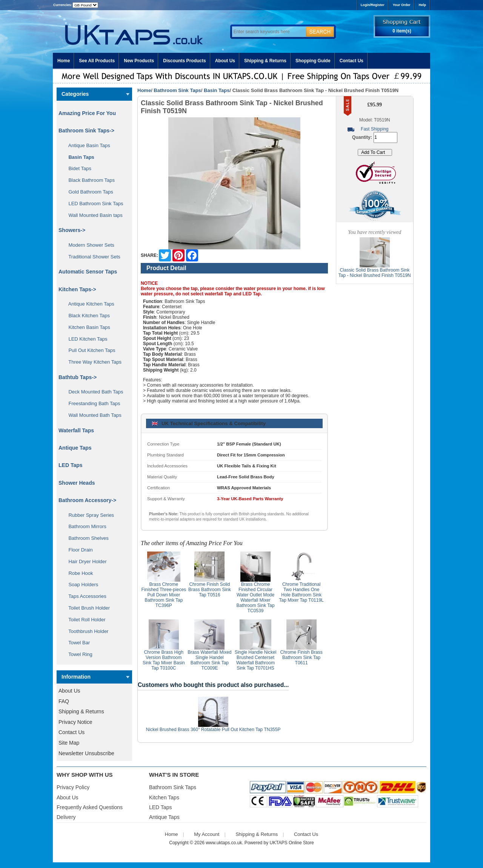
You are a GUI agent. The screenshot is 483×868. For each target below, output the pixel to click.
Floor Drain (78, 550)
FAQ (64, 701)
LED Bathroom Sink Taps (93, 204)
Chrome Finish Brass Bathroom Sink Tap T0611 (301, 658)
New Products (139, 61)
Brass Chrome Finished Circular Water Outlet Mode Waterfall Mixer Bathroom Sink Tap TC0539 (255, 598)
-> (86, 131)
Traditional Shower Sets (92, 257)
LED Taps (71, 465)
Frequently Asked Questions (90, 807)
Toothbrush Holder (86, 631)
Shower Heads (77, 483)
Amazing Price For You (87, 113)
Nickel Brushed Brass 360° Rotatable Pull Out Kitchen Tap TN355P (213, 730)
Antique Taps (75, 448)
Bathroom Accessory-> (87, 500)
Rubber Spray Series (88, 515)
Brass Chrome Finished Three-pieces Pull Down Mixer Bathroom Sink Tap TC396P (164, 595)
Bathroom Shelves (86, 538)
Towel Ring (78, 654)
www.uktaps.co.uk (224, 843)
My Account (207, 834)
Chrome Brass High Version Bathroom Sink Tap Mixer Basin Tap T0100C (164, 660)
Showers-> (72, 230)
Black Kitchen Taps (86, 316)
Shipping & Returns (265, 61)
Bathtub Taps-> (78, 377)
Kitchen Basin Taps (87, 327)
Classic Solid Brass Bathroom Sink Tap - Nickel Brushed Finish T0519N (375, 273)
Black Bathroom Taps (89, 180)
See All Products (97, 61)
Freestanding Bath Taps (92, 403)
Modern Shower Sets (89, 245)
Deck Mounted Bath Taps (93, 392)
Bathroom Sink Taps (177, 90)
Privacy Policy (73, 787)
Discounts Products (184, 61)
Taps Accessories (85, 596)
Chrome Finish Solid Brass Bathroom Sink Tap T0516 (210, 590)
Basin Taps (217, 90)
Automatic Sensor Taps (88, 272)
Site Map (69, 743)
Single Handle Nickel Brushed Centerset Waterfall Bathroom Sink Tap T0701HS (256, 660)
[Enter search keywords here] (268, 32)
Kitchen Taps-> (77, 289)
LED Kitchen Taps (85, 339)
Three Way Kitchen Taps (92, 362)
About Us (225, 61)
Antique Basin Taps (87, 145)
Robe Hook (78, 573)
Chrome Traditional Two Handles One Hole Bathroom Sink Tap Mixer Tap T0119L (301, 592)
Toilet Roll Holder (84, 620)
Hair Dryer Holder (85, 562)
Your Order (402, 5)
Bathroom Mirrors (85, 526)
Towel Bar (76, 643)
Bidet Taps (77, 168)
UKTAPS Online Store (292, 843)
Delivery (66, 817)
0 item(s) (402, 31)
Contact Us (351, 61)
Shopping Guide (313, 61)
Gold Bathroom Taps (88, 192)
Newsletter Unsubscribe (86, 753)
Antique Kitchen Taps (89, 304)
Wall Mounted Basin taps (93, 215)
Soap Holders (81, 585)
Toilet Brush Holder (86, 608)
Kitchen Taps (164, 797)
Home (64, 61)
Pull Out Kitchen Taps (89, 350)
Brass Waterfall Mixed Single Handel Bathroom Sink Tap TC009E (209, 660)
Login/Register (373, 5)
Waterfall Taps (76, 430)
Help (422, 5)
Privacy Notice (75, 722)
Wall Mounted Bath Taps (92, 415)
